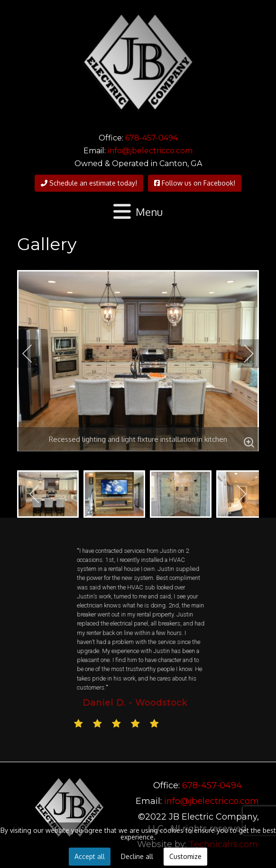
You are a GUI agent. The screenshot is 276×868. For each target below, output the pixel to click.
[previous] (34, 354)
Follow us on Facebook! (195, 183)
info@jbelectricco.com (150, 151)
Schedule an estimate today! (89, 183)
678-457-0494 (152, 138)
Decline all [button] (137, 856)
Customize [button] (185, 856)
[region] (138, 640)
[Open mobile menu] (138, 212)
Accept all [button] (90, 856)
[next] (242, 354)
